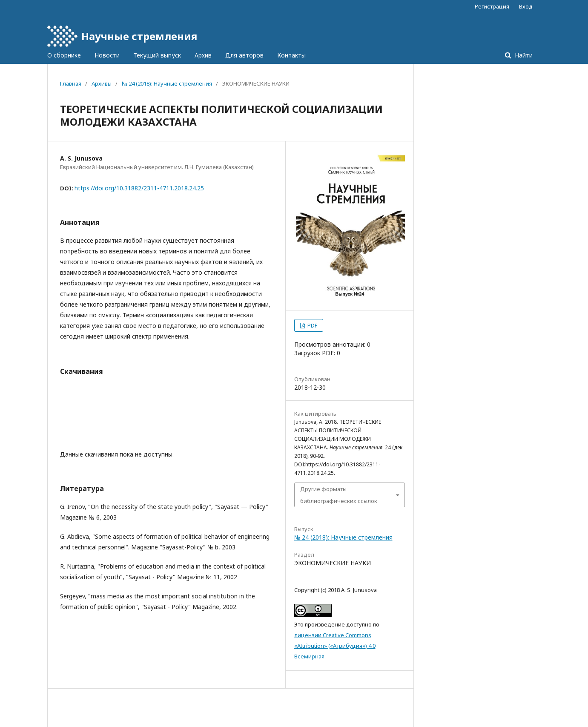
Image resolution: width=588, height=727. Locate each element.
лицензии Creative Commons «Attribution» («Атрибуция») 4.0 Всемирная (335, 646)
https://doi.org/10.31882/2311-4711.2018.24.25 (139, 188)
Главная (71, 83)
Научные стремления (139, 36)
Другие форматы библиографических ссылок (339, 495)
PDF (312, 325)
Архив (203, 55)
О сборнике (64, 55)
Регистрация (492, 6)
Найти (523, 55)
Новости (107, 55)
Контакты (291, 55)
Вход (526, 6)
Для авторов (244, 55)
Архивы (102, 83)
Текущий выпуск (157, 55)
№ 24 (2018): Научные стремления (167, 83)
